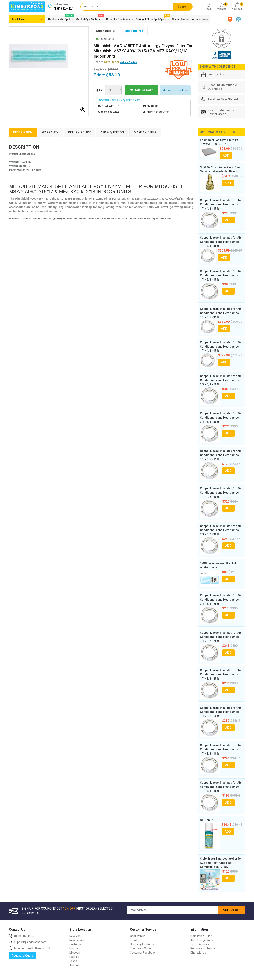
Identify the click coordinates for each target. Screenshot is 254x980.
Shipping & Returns (142, 944)
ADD (226, 155)
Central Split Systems (90, 18)
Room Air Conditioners (120, 19)
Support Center (158, 112)
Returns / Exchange (203, 948)
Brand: (106, 62)
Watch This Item (175, 90)
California (76, 944)
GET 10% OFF (232, 910)
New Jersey (77, 940)
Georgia (74, 957)
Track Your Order (141, 948)
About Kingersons (202, 940)
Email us (153, 106)
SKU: (97, 39)
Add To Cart (141, 90)
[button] (231, 19)
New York (75, 936)
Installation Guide (201, 936)
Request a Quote (22, 956)
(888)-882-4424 (110, 112)
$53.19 (113, 75)
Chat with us (110, 106)
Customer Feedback (143, 953)
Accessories (200, 19)
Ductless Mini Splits (61, 18)
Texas (73, 961)
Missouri (75, 953)
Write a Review (129, 62)
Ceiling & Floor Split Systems (153, 18)
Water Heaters (181, 19)
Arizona (74, 965)
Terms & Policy (200, 944)
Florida (74, 948)
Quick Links (19, 19)
